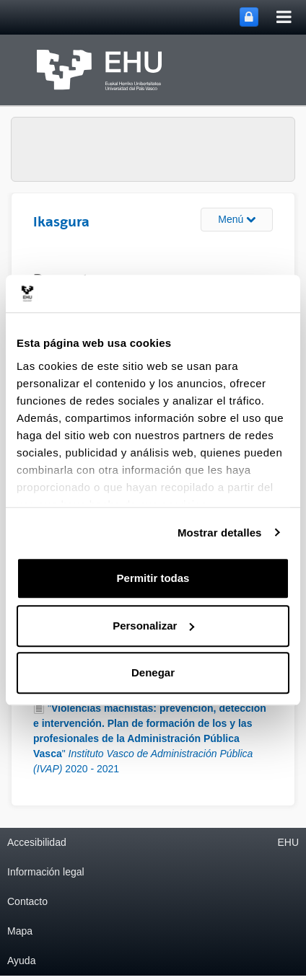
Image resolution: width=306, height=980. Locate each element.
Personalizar (153, 626)
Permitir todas (153, 578)
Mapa (20, 931)
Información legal (46, 872)
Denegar (153, 672)
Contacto (27, 901)
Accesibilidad (37, 842)
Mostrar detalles (220, 533)
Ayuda (21, 961)
